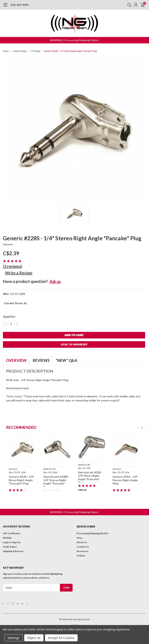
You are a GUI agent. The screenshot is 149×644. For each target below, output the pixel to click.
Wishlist (7, 538)
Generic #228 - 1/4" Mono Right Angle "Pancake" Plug (21, 480)
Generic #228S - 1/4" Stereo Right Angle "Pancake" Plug (70, 51)
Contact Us (83, 547)
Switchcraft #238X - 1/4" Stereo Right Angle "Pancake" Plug (57, 482)
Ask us (55, 281)
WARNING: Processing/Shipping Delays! (74, 40)
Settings (13, 638)
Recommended (21, 427)
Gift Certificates (12, 533)
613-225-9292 (20, 5)
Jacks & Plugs (19, 51)
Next (142, 428)
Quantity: (9, 316)
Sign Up (16, 542)
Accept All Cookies (61, 638)
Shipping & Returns (13, 551)
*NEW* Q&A (66, 360)
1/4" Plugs (35, 51)
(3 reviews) (13, 266)
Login (6, 542)
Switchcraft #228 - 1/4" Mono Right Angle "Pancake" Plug (90, 477)
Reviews (41, 360)
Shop (79, 538)
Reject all (34, 638)
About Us (82, 542)
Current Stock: (15, 303)
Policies (81, 556)
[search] (128, 5)
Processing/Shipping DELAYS (92, 533)
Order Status (10, 547)
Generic (8, 244)
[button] (74, 40)
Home (6, 51)
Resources (82, 551)
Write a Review (19, 273)
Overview (16, 360)
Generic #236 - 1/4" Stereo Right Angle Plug (125, 480)
